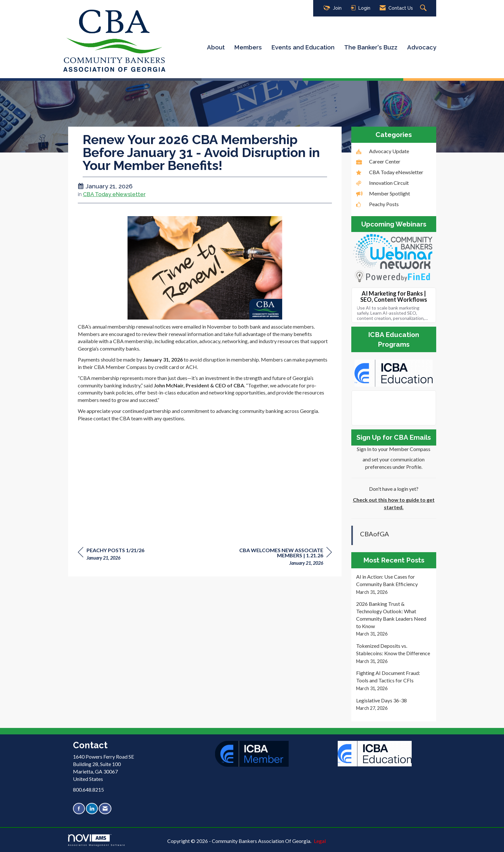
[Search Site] (424, 8)
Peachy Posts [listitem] (377, 204)
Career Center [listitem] (378, 161)
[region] (283, 557)
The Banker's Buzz (371, 47)
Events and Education (303, 47)
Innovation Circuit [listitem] (382, 183)
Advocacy (422, 47)
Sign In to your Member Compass (394, 449)
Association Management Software (97, 840)
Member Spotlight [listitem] (383, 193)
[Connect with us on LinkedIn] (92, 809)
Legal (320, 841)
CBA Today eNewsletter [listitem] (390, 172)
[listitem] (394, 584)
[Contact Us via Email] (105, 809)
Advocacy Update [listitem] (383, 151)
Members (248, 47)
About (216, 47)
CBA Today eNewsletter (114, 194)
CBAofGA (375, 534)
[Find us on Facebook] (79, 809)
